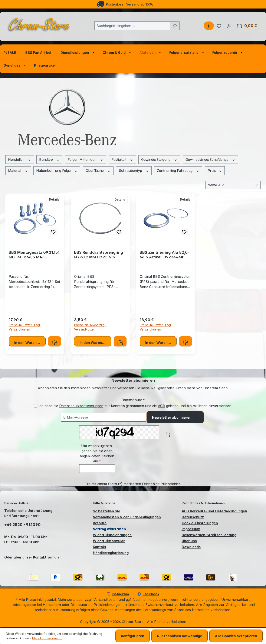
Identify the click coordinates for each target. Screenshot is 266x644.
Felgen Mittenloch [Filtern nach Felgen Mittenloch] (86, 160)
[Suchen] (175, 26)
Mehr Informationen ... (47, 638)
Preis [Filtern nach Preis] (215, 171)
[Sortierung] (233, 185)
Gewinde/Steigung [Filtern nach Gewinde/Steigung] (159, 160)
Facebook (148, 594)
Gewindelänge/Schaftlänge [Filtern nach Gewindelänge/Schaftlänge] (211, 160)
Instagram (118, 594)
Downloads (191, 547)
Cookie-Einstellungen (200, 523)
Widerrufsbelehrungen (112, 535)
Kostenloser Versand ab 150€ (125, 4)
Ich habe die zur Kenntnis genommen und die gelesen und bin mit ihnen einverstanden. (135, 406)
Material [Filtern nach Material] (18, 171)
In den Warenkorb (29, 343)
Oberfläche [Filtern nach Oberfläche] (98, 171)
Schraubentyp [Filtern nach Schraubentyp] (134, 171)
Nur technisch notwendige (180, 636)
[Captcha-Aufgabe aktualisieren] (168, 435)
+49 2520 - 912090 (22, 525)
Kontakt (100, 547)
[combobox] (132, 26)
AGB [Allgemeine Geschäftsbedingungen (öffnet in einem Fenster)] (161, 406)
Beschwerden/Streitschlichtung (209, 535)
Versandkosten (106, 600)
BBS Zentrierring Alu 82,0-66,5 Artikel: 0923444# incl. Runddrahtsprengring (165, 255)
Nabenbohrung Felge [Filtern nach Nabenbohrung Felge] (57, 171)
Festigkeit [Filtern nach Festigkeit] (122, 160)
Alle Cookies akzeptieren (236, 636)
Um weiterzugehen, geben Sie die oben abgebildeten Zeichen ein (97, 453)
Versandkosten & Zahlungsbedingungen (127, 517)
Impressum (191, 529)
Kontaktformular (47, 557)
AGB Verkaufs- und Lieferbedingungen (214, 511)
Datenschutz (193, 517)
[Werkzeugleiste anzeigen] (209, 26)
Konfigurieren (133, 636)
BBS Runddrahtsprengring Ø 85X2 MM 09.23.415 (99, 255)
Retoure (100, 523)
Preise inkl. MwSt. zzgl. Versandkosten (25, 327)
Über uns (189, 541)
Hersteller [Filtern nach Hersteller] (20, 160)
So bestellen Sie (106, 511)
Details (56, 199)
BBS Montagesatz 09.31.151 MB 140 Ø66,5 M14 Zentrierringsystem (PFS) (34, 255)
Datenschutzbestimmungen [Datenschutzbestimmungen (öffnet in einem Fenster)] (81, 406)
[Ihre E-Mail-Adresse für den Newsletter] (104, 417)
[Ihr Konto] (229, 26)
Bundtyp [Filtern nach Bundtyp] (50, 160)
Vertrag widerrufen (109, 529)
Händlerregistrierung (111, 553)
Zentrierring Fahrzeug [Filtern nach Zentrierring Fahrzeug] (178, 171)
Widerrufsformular (109, 541)
